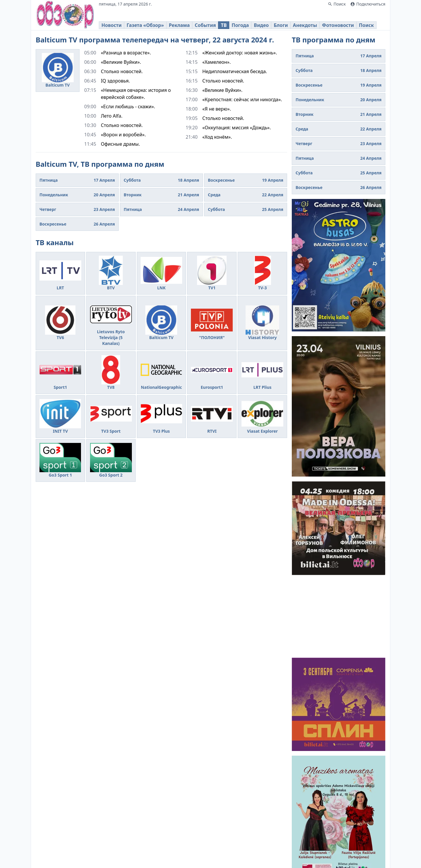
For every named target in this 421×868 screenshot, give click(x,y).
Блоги (281, 25)
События (205, 25)
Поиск (366, 25)
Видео (261, 25)
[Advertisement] (339, 616)
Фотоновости (338, 25)
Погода (240, 25)
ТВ (224, 25)
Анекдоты (305, 25)
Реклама (179, 25)
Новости (112, 25)
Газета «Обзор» (145, 25)
